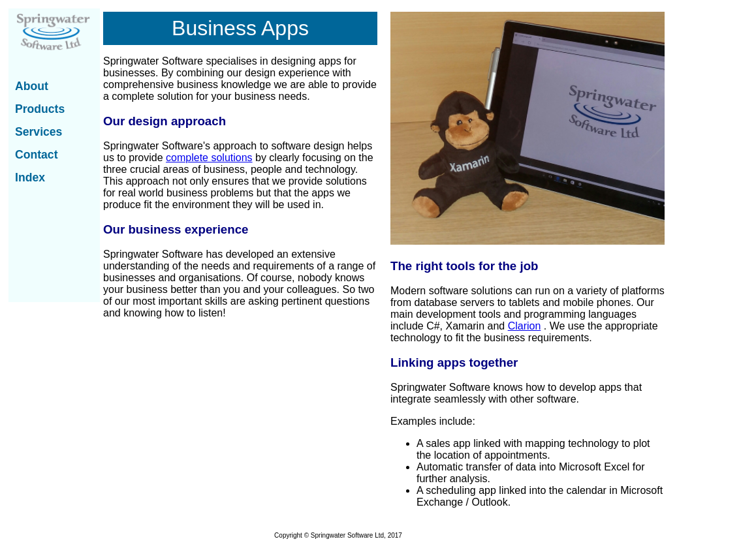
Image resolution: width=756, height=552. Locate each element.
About (32, 86)
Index (30, 177)
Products (40, 109)
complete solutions (209, 158)
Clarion (525, 326)
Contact (37, 155)
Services (39, 132)
